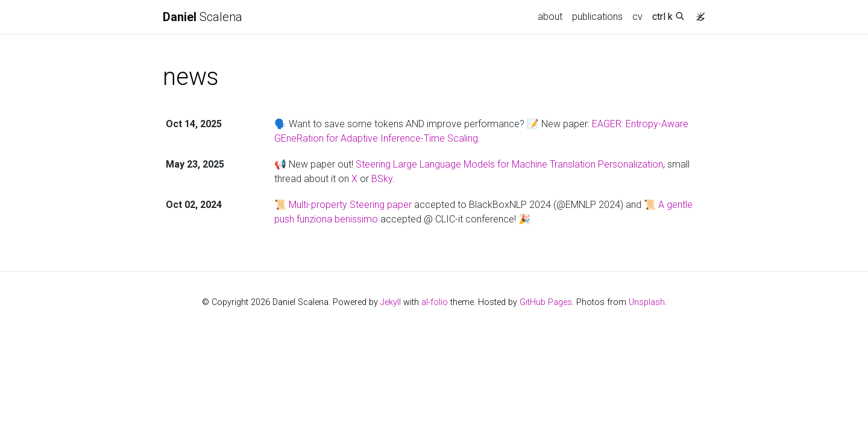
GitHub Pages (546, 302)
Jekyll (391, 302)
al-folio (435, 302)
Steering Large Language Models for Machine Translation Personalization (509, 164)
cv (637, 17)
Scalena (203, 17)
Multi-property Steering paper (350, 205)
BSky (382, 179)
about (550, 17)
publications (597, 17)
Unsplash (647, 302)
